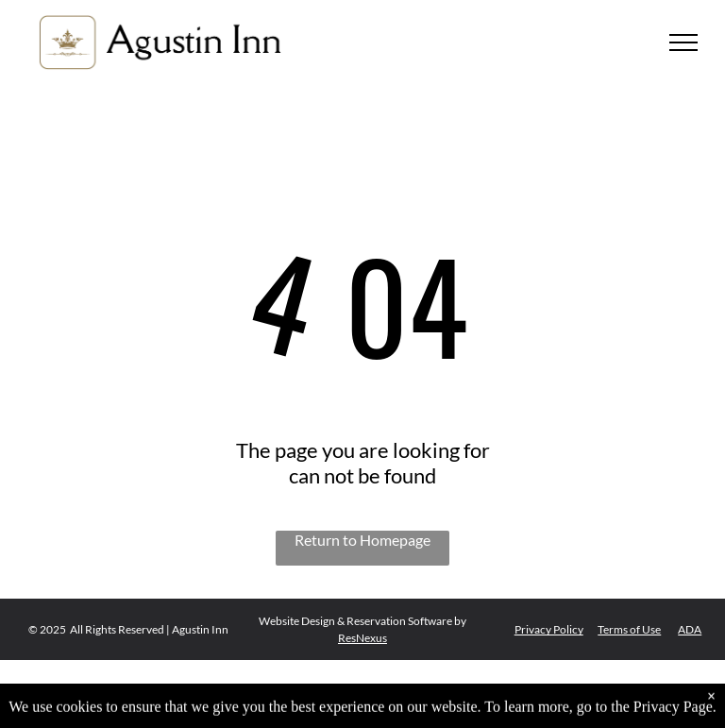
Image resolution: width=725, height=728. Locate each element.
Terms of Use (629, 629)
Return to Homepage (362, 540)
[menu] (683, 42)
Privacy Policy (549, 629)
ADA (690, 629)
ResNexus (362, 638)
